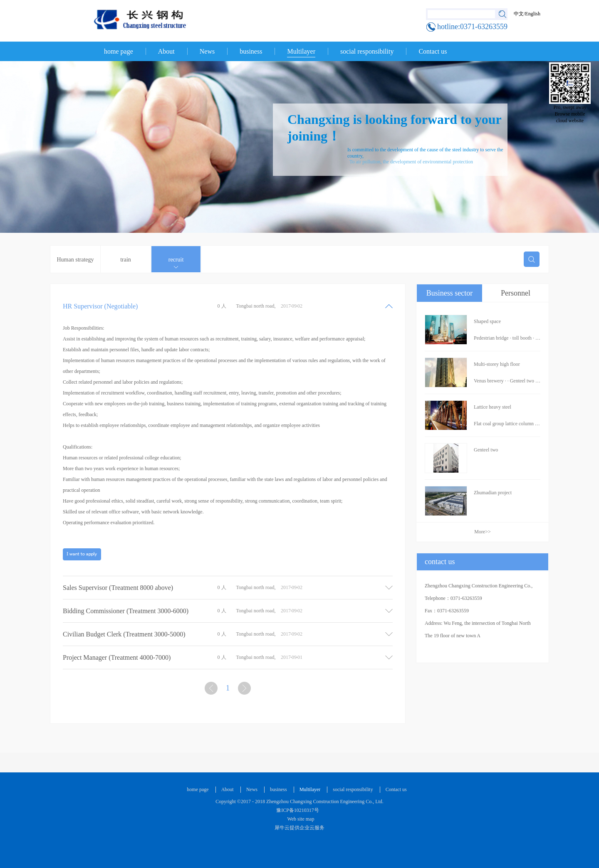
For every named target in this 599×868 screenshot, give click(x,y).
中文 (519, 14)
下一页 (245, 690)
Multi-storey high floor (497, 364)
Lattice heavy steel (493, 407)
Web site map (300, 819)
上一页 (212, 690)
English (533, 14)
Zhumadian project (493, 493)
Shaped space (487, 321)
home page (119, 51)
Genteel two (486, 450)
